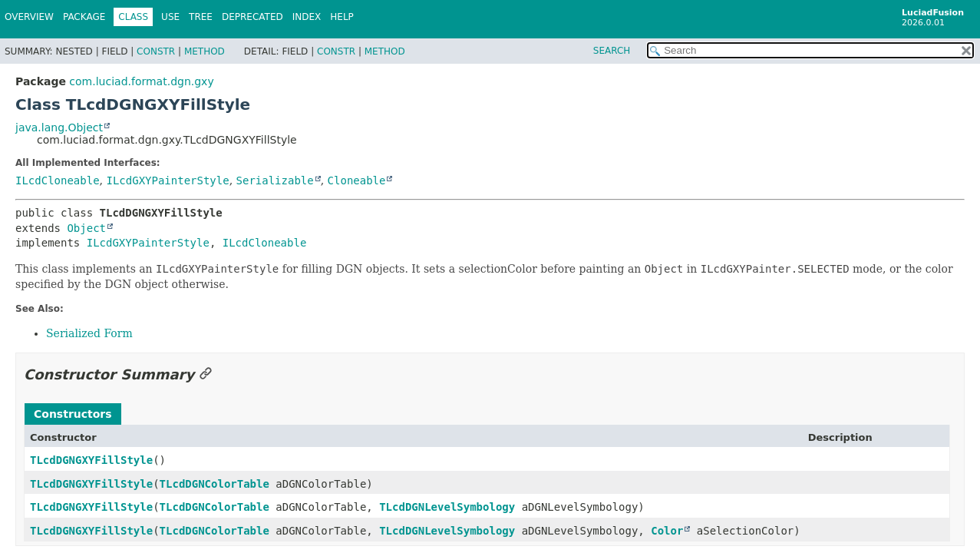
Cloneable (357, 180)
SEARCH (612, 51)
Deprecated (252, 17)
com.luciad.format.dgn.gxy (141, 81)
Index (307, 17)
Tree (201, 17)
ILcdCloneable (58, 180)
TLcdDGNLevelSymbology (447, 507)
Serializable (275, 180)
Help (342, 17)
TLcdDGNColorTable (214, 484)
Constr (156, 51)
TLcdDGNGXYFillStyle (91, 460)
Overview (29, 17)
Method (205, 51)
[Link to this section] (206, 374)
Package (84, 17)
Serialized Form (89, 333)
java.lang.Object (59, 127)
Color (667, 531)
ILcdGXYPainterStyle (167, 180)
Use (170, 17)
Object (86, 228)
